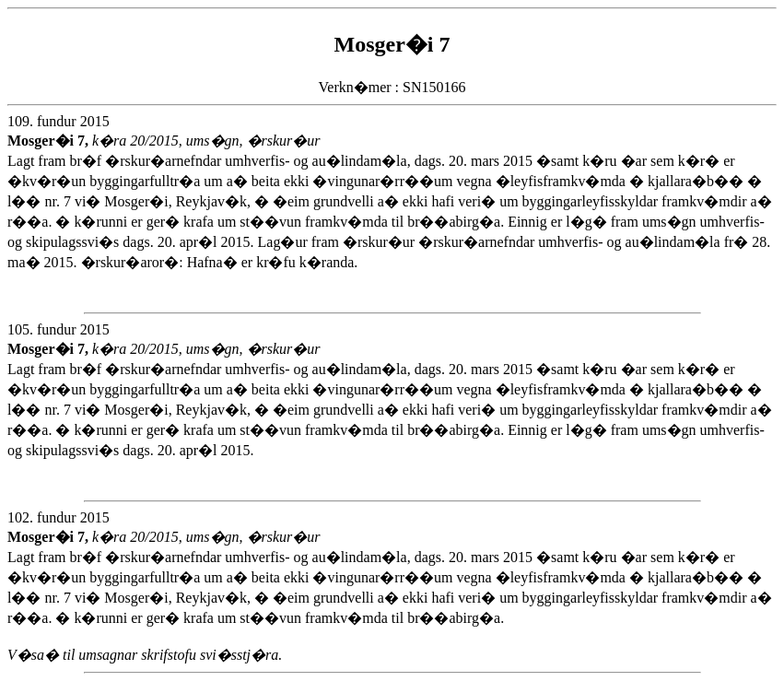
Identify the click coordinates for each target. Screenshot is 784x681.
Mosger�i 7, (50, 141)
